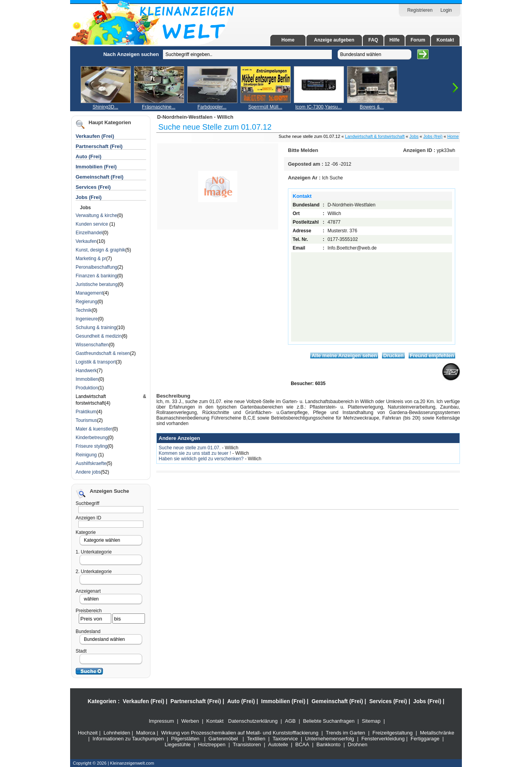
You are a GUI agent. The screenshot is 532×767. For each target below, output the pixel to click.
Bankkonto (328, 744)
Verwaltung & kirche (96, 215)
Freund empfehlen (432, 355)
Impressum (161, 721)
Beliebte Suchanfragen (329, 721)
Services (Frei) (93, 187)
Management (89, 293)
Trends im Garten (345, 733)
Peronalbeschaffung (97, 267)
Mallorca (146, 733)
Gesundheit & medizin (99, 336)
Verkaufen (86, 241)
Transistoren (247, 744)
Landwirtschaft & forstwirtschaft (375, 136)
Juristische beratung (97, 284)
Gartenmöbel (223, 739)
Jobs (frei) (433, 136)
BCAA (302, 744)
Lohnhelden (117, 733)
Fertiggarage (425, 739)
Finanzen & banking (96, 276)
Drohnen (358, 744)
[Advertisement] (45, 164)
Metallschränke (437, 733)
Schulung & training (96, 327)
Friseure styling (91, 446)
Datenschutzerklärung (253, 721)
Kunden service (92, 224)
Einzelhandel (89, 233)
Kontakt (445, 40)
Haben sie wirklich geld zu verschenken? (202, 459)
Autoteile (278, 744)
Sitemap (371, 721)
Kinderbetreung (92, 438)
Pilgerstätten (185, 739)
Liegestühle (178, 744)
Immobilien (87, 379)
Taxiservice (285, 739)
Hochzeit (88, 733)
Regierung (86, 302)
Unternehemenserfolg (330, 739)
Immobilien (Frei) (96, 167)
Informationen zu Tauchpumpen (128, 739)
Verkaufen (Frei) (95, 136)
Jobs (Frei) (89, 197)
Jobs (414, 136)
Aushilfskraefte (91, 463)
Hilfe (394, 40)
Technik (84, 310)
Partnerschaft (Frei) (99, 146)
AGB (290, 721)
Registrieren (420, 10)
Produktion (87, 388)
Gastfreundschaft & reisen (103, 353)
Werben (190, 721)
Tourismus (86, 420)
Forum (418, 40)
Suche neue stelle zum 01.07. (190, 448)
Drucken (393, 355)
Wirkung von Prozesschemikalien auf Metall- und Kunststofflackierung (240, 733)
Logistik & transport (96, 362)
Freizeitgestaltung (393, 733)
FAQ (373, 40)
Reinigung (87, 455)
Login (446, 10)
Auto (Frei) (89, 156)
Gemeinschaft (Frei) (100, 177)
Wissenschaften (92, 345)
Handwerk (86, 371)
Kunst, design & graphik (100, 250)
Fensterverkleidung (383, 739)
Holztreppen (212, 744)
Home (288, 40)
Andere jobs (88, 472)
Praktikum (86, 412)
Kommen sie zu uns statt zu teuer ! (195, 453)
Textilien (256, 739)
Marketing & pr (91, 259)
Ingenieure (87, 319)
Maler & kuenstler (94, 429)
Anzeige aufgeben (334, 40)
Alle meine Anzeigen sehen (344, 355)
